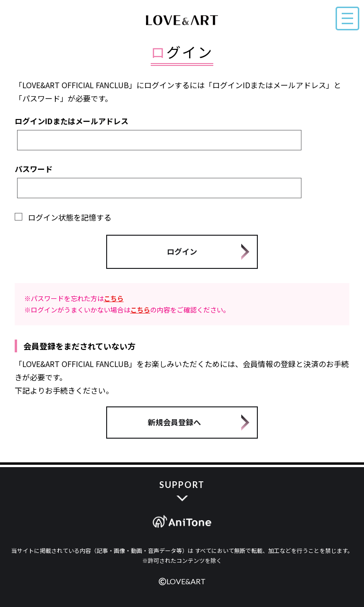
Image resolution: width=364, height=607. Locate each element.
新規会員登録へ (174, 422)
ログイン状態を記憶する (63, 217)
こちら (114, 298)
